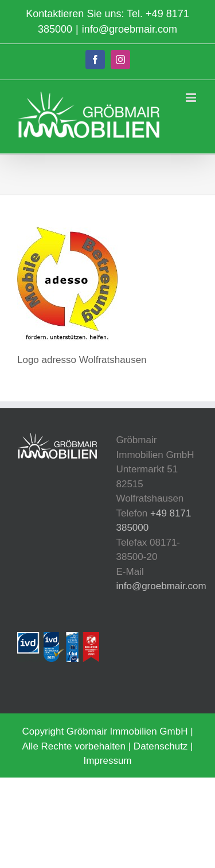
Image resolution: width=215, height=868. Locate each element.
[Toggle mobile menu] (192, 98)
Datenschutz (161, 746)
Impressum (107, 761)
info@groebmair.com (130, 29)
